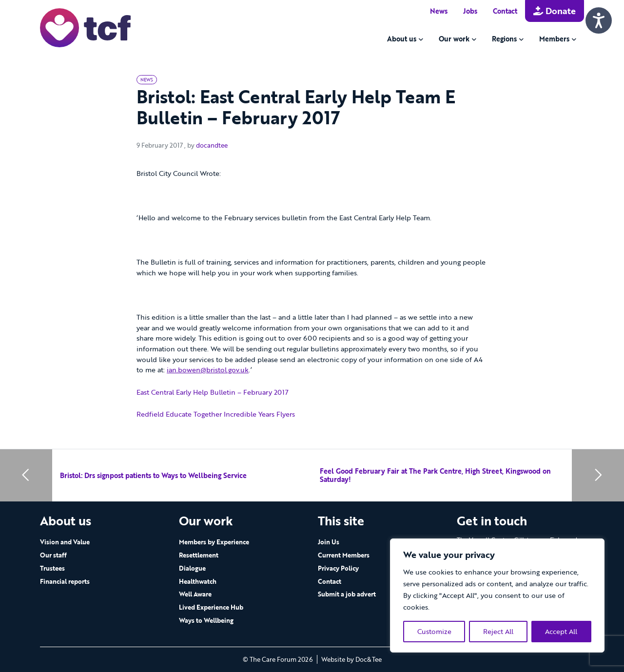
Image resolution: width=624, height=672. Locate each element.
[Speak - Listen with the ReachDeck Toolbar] (599, 20)
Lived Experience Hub (211, 607)
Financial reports (65, 581)
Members (554, 39)
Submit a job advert (347, 594)
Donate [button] (555, 11)
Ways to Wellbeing (206, 620)
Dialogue (192, 568)
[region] (497, 595)
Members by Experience (214, 542)
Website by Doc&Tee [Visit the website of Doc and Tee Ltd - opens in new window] (351, 659)
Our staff (53, 555)
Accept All (561, 631)
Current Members (344, 555)
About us (402, 39)
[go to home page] (85, 27)
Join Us (329, 542)
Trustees (52, 568)
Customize (434, 631)
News (439, 11)
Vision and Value (65, 542)
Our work (454, 39)
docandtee (212, 145)
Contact (505, 11)
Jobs (470, 11)
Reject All (498, 631)
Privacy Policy (338, 568)
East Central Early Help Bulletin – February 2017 (213, 392)
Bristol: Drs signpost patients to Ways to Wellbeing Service (153, 475)
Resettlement (199, 555)
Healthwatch (198, 581)
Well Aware (195, 594)
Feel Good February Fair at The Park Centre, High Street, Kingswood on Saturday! (435, 475)
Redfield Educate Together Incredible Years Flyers (216, 414)
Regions (504, 39)
